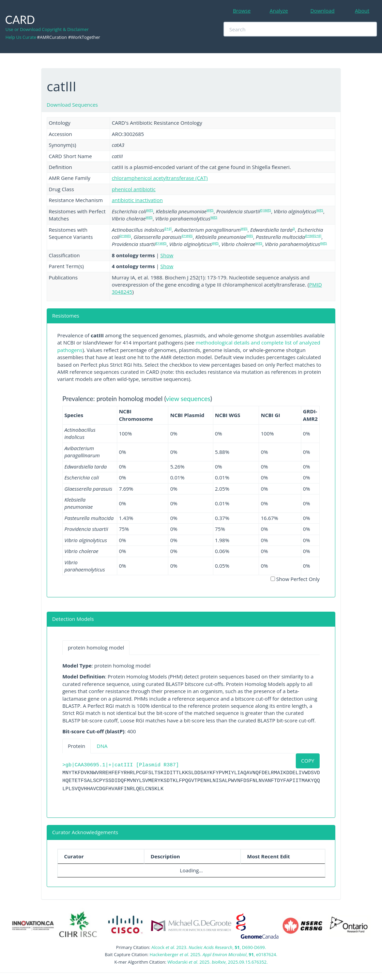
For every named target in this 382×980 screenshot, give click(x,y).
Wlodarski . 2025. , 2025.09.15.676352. (217, 962)
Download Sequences (72, 105)
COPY (308, 761)
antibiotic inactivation (137, 200)
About (362, 11)
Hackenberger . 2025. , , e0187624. (213, 954)
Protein (77, 746)
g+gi (168, 228)
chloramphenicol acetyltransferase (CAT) (160, 178)
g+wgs (266, 210)
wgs (150, 210)
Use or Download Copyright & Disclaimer (47, 29)
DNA (102, 746)
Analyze (279, 11)
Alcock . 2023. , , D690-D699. (209, 947)
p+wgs (125, 235)
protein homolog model (96, 647)
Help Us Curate (21, 37)
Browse (242, 11)
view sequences (188, 399)
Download (323, 11)
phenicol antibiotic (134, 189)
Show (167, 255)
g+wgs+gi (313, 235)
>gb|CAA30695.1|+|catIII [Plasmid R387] (121, 765)
